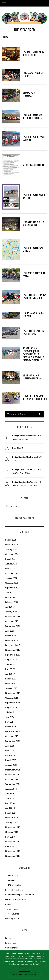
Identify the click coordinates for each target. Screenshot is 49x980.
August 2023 (11, 564)
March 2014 (11, 813)
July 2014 (10, 794)
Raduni (8, 904)
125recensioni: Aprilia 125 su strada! (33, 332)
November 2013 (13, 827)
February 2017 (12, 683)
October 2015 (12, 736)
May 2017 (10, 669)
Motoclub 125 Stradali (15, 899)
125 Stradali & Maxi (14, 885)
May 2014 (10, 803)
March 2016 (11, 727)
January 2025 (11, 549)
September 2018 (13, 626)
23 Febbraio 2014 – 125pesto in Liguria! (32, 377)
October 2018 (12, 621)
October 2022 (12, 573)
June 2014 (10, 798)
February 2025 (12, 544)
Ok (25, 969)
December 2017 (13, 645)
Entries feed (11, 943)
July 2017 (10, 664)
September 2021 (13, 588)
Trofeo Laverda (12, 914)
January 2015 (11, 765)
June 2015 (10, 746)
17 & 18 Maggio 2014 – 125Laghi (33, 315)
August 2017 (11, 659)
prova (5, 37)
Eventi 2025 (18, 448)
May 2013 (10, 837)
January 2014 (11, 822)
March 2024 (11, 559)
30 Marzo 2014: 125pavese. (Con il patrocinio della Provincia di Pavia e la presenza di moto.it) (33, 354)
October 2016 (12, 698)
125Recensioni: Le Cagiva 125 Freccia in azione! (34, 296)
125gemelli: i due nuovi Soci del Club (34, 53)
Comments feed (12, 948)
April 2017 (10, 674)
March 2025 (11, 540)
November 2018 (13, 616)
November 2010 (13, 856)
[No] (46, 965)
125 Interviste (11, 875)
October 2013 (12, 832)
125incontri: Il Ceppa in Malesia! (34, 138)
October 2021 (12, 583)
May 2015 (10, 750)
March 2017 (11, 679)
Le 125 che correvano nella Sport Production (35, 397)
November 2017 (13, 650)
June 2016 (10, 717)
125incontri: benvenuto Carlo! (34, 275)
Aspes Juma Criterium (33, 165)
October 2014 (12, 779)
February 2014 (12, 817)
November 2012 (13, 841)
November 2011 (13, 851)
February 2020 (12, 602)
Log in (8, 938)
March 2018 (11, 636)
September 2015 (13, 741)
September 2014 (13, 784)
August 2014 (11, 789)
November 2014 (13, 774)
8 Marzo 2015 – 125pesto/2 (30, 95)
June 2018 (10, 631)
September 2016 (13, 703)
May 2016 (10, 722)
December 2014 (13, 770)
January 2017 (11, 688)
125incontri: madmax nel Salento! (35, 196)
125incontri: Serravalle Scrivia (34, 249)
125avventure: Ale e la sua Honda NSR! (33, 224)
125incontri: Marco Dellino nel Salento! (33, 116)
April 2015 (10, 755)
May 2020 (10, 597)
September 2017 (13, 655)
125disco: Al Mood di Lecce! (33, 74)
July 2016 (10, 712)
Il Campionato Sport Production (19, 895)
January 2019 (11, 612)
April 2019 (10, 607)
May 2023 (10, 568)
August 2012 (11, 846)
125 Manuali (11, 880)
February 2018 (12, 640)
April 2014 (10, 808)
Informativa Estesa (24, 975)
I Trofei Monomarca (14, 890)
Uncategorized (12, 918)
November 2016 (13, 693)
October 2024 (12, 554)
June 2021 (10, 592)
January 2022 (11, 578)
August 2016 (11, 707)
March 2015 (11, 760)
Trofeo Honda (12, 909)
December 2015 (13, 731)
